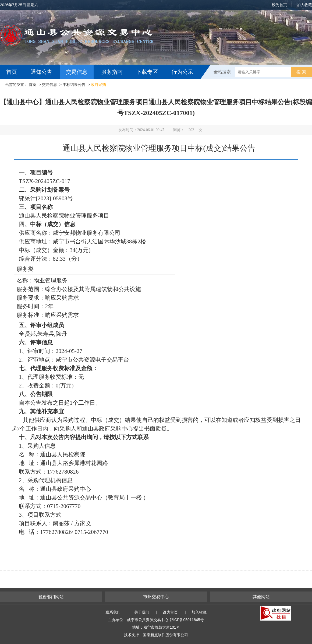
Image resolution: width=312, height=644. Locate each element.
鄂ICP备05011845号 (187, 620)
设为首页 (279, 5)
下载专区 (147, 72)
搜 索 (301, 72)
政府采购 (98, 85)
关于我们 (142, 612)
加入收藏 (304, 5)
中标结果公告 (74, 85)
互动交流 (18, 86)
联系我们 (113, 612)
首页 (12, 72)
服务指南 (112, 72)
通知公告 (41, 72)
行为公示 (182, 72)
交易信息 (77, 72)
